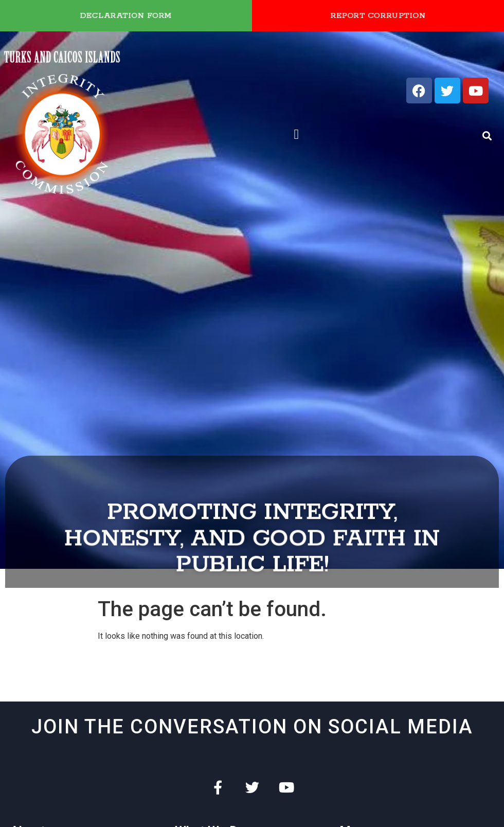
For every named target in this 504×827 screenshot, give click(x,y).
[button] (296, 134)
